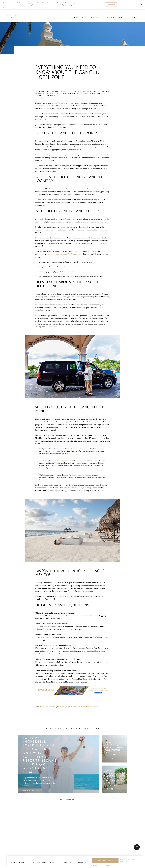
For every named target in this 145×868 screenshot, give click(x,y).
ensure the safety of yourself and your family (64, 254)
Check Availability (106, 861)
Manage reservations (91, 11)
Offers (83, 18)
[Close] (142, 4)
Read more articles (73, 806)
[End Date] (54, 863)
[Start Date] (42, 863)
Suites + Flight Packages (127, 860)
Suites (126, 18)
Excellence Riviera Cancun (88, 707)
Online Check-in (103, 11)
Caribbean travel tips (48, 707)
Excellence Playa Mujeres (67, 707)
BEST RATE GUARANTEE (104, 865)
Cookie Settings (111, 4)
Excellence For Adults (112, 18)
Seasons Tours (51, 327)
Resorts (75, 18)
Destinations (94, 18)
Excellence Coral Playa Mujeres (79, 449)
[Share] (137, 847)
